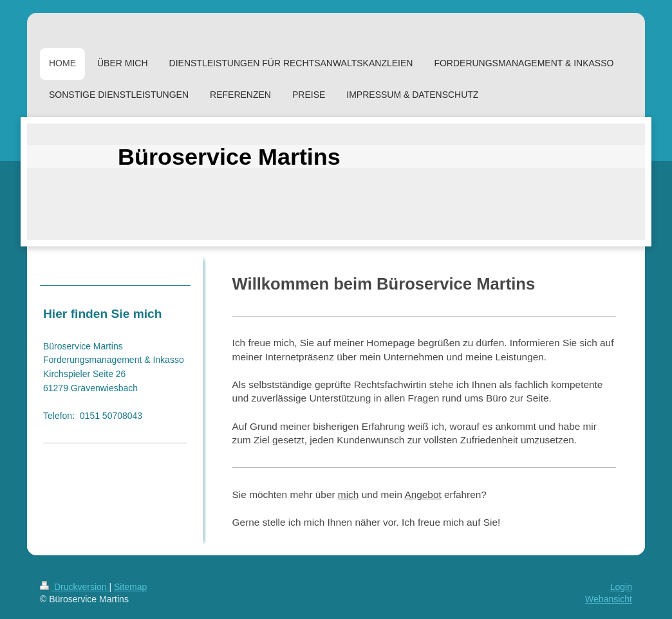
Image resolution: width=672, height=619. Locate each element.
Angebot (423, 494)
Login (621, 587)
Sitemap (130, 587)
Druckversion (74, 587)
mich (349, 494)
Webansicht (609, 599)
